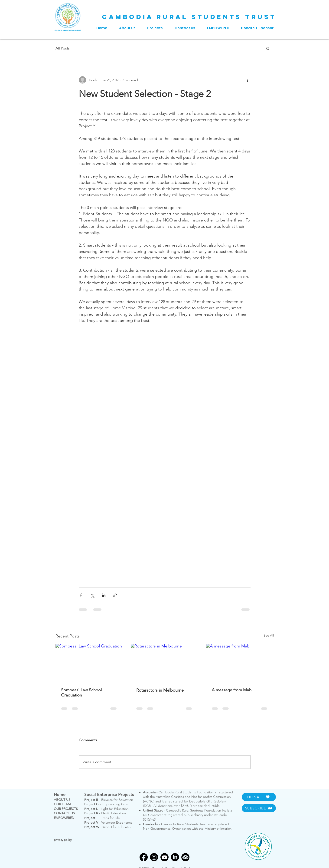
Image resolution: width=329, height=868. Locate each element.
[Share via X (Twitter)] (92, 595)
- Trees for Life (102, 818)
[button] (268, 48)
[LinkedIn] (175, 857)
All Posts (63, 48)
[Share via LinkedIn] (104, 595)
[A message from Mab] (240, 663)
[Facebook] (144, 857)
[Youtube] (164, 857)
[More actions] (248, 80)
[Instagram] (154, 857)
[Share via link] (115, 595)
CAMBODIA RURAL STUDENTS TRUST (189, 17)
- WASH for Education (108, 827)
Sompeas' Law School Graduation (81, 693)
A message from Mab (232, 690)
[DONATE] (259, 797)
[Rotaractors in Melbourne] (164, 663)
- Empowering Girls (106, 804)
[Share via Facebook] (81, 595)
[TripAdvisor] (185, 857)
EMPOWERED (64, 818)
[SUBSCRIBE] (259, 808)
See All (269, 635)
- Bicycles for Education (109, 800)
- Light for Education (106, 809)
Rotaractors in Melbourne (160, 690)
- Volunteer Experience (108, 822)
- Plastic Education (105, 813)
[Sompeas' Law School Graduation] (89, 663)
